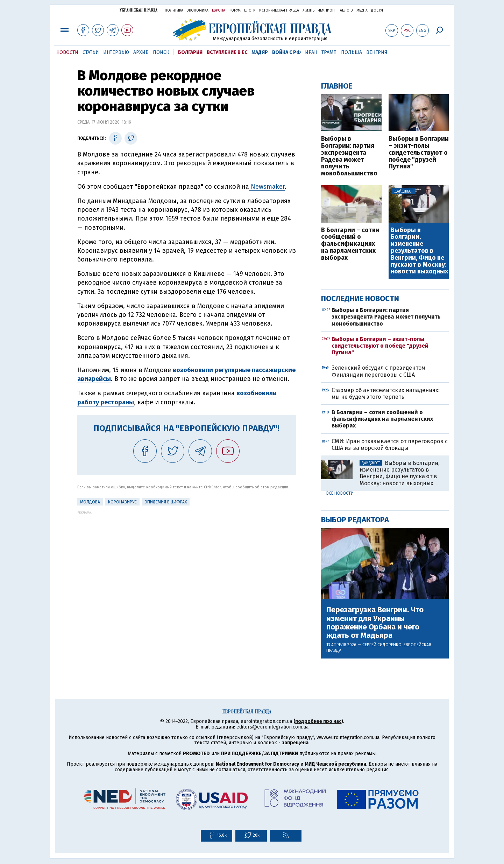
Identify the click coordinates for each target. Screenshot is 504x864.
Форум (235, 11)
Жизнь (308, 11)
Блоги (250, 11)
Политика (174, 11)
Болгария (190, 52)
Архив (141, 52)
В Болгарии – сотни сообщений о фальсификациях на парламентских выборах (350, 244)
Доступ (378, 11)
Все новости (340, 493)
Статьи (91, 52)
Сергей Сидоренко (382, 645)
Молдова (90, 502)
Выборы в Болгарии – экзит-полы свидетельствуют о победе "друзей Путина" (419, 153)
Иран (311, 52)
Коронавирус (122, 502)
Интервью (116, 52)
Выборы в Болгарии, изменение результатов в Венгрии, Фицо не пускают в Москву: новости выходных (419, 251)
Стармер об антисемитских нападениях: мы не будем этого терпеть (386, 393)
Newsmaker (267, 187)
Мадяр (260, 52)
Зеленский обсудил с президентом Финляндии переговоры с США (378, 371)
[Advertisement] (187, 563)
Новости (67, 52)
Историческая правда (279, 11)
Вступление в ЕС (227, 52)
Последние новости (360, 298)
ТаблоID (346, 11)
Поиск (161, 52)
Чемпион (326, 11)
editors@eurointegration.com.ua (272, 727)
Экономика (198, 11)
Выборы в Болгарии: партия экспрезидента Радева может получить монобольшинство (349, 156)
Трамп (329, 52)
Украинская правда (139, 10)
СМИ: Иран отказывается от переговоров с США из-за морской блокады (390, 445)
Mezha (362, 11)
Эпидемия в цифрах (166, 502)
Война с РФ (286, 52)
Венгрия (377, 52)
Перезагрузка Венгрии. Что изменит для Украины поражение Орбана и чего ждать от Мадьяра (375, 623)
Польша (352, 52)
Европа (219, 11)
